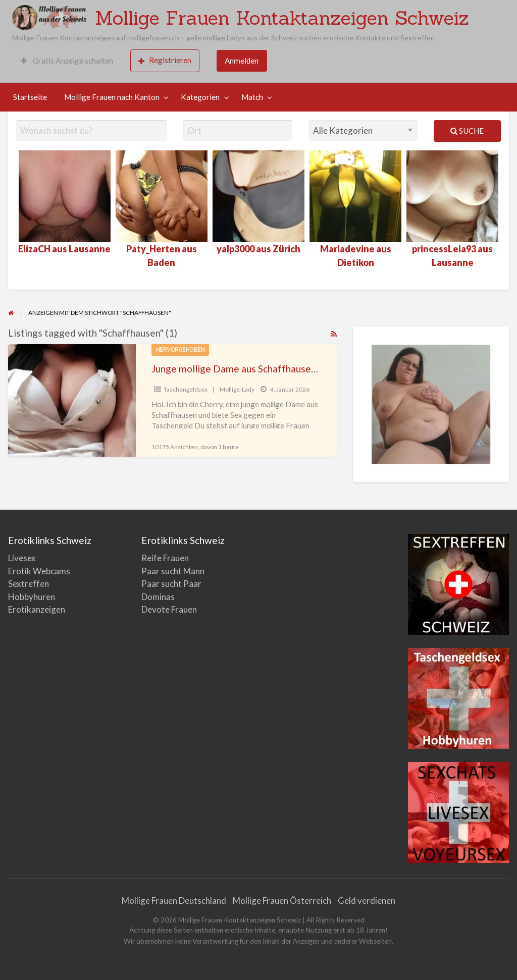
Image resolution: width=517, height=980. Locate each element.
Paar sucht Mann (173, 571)
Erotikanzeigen (37, 609)
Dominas (158, 597)
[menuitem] (67, 61)
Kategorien (200, 97)
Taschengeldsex (186, 389)
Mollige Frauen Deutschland (174, 901)
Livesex (22, 558)
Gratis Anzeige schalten (67, 61)
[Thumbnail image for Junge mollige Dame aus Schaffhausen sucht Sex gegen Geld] (72, 400)
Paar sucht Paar (171, 584)
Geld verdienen (367, 901)
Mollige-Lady (237, 389)
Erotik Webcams (39, 571)
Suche (467, 131)
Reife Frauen (165, 558)
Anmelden (242, 61)
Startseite (30, 97)
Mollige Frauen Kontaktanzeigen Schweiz (282, 18)
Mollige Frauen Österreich (282, 901)
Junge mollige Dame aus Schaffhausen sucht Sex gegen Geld (281, 369)
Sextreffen (29, 584)
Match (252, 97)
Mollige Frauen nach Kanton (112, 97)
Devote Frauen (169, 609)
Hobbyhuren (32, 597)
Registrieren (165, 60)
